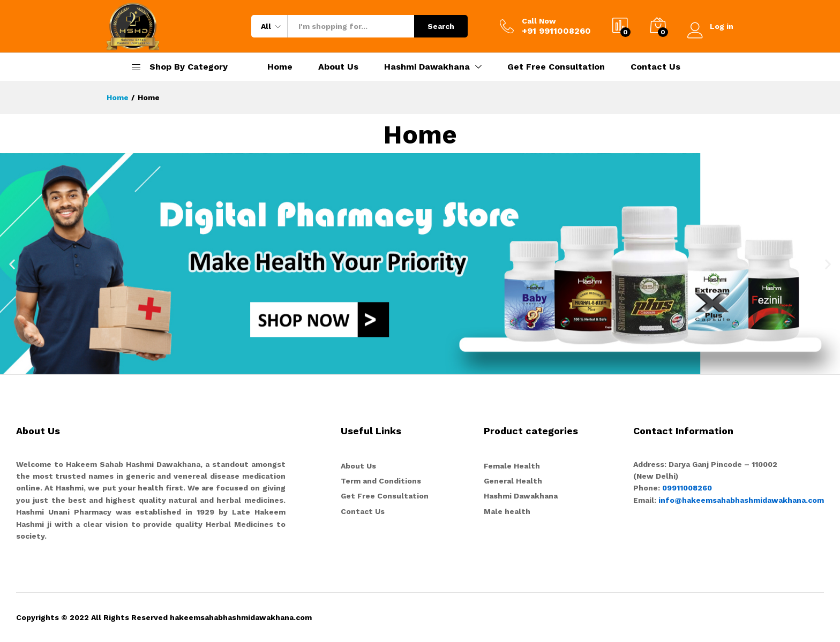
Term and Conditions (381, 481)
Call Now (539, 21)
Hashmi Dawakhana (521, 496)
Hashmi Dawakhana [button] (427, 67)
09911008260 (686, 488)
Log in (710, 27)
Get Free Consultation (556, 67)
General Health (513, 481)
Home (280, 67)
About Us (338, 67)
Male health (507, 511)
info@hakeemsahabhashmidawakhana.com (741, 500)
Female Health (512, 466)
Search (441, 26)
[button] (12, 264)
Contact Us (655, 67)
